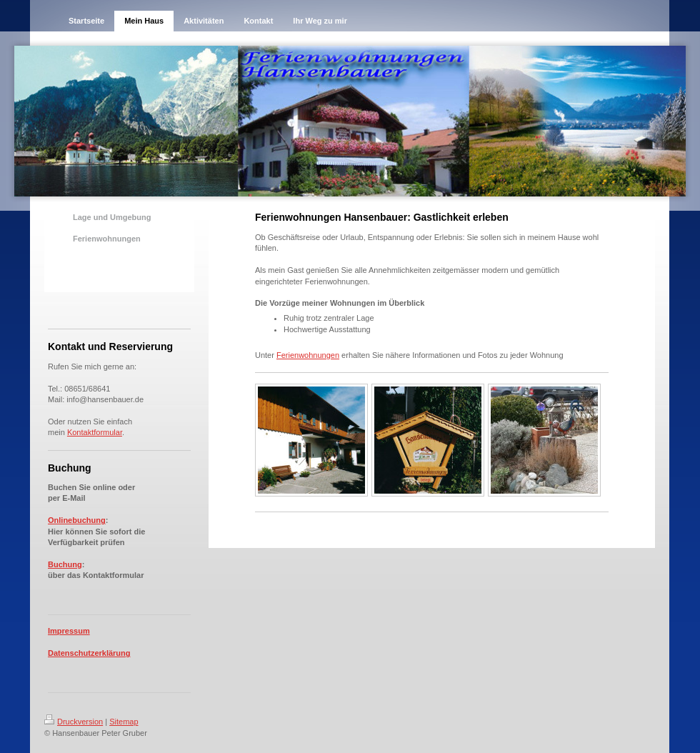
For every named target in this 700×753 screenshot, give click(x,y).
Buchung (65, 564)
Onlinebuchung (77, 520)
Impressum (69, 631)
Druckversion (74, 722)
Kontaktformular (95, 432)
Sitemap (124, 722)
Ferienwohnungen (308, 355)
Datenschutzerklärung (89, 653)
